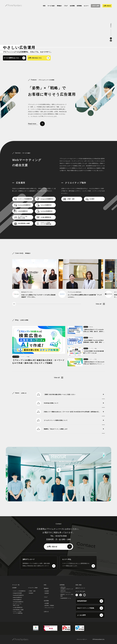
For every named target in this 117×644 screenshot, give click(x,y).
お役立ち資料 (96, 6)
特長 (44, 6)
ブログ (66, 6)
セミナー (86, 6)
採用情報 (79, 6)
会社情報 (72, 6)
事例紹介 (59, 6)
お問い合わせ (107, 6)
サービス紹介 (51, 6)
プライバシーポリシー (82, 639)
